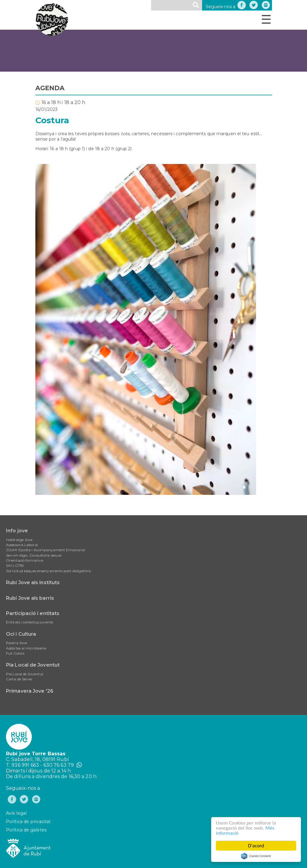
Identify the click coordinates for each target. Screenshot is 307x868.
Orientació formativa (25, 560)
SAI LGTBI (15, 565)
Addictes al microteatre (26, 648)
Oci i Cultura (21, 634)
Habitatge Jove (19, 540)
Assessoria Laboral (22, 545)
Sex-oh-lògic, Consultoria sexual (34, 555)
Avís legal (16, 813)
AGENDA (50, 88)
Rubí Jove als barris (30, 598)
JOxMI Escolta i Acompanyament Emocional (45, 550)
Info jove (17, 531)
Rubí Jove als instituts (33, 583)
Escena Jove (16, 643)
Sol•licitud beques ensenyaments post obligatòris (48, 571)
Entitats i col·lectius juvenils (30, 622)
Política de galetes (26, 830)
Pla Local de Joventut (33, 665)
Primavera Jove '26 (30, 691)
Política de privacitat (28, 822)
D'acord (256, 846)
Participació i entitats (33, 613)
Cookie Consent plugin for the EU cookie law (256, 856)
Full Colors (15, 653)
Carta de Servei (19, 679)
